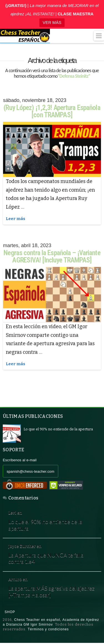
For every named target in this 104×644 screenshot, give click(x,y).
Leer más (16, 219)
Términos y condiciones (48, 630)
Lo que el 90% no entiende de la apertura (45, 525)
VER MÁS (52, 22)
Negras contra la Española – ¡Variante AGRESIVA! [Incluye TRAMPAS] (52, 257)
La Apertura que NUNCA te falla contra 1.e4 (46, 559)
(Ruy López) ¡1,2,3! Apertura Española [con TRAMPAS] (52, 111)
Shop (10, 613)
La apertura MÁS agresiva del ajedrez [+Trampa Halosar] (51, 592)
